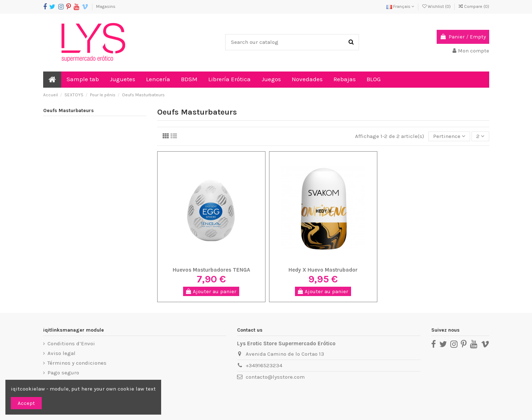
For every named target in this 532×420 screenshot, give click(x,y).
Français (400, 6)
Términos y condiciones (77, 363)
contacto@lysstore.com (275, 377)
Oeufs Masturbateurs (69, 110)
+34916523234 (264, 365)
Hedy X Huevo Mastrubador (323, 270)
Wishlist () (437, 6)
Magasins (106, 6)
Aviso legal (62, 353)
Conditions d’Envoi (71, 343)
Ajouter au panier (211, 291)
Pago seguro (63, 373)
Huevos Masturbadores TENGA (211, 270)
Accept (26, 403)
